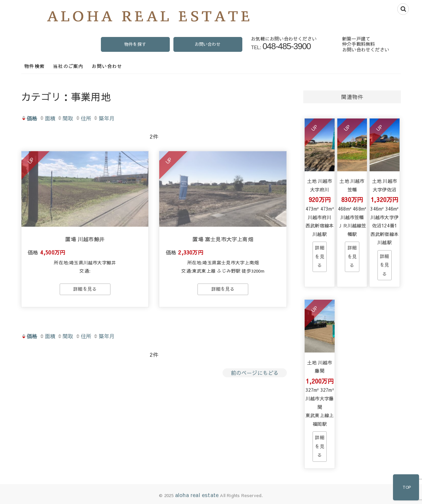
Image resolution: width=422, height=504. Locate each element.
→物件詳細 (320, 257)
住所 (83, 118)
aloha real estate (197, 495)
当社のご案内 (68, 66)
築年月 (104, 118)
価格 (29, 118)
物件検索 (35, 66)
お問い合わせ (208, 44)
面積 (47, 118)
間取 (65, 118)
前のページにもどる (255, 373)
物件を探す (135, 44)
